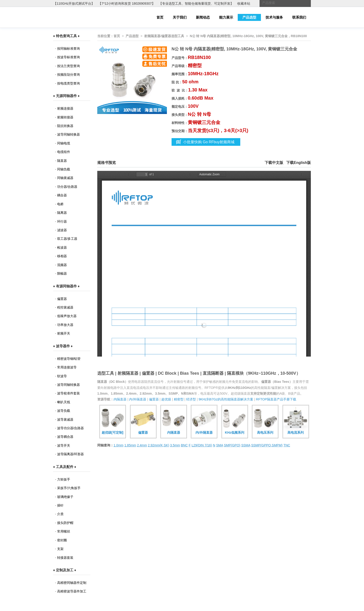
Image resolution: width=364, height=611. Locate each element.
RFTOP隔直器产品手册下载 (276, 399)
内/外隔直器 (138, 399)
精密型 (179, 399)
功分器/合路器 (67, 187)
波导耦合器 (65, 437)
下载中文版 (274, 163)
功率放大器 (65, 325)
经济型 (191, 399)
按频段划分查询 (68, 75)
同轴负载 (64, 169)
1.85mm (130, 445)
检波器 (62, 247)
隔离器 (62, 213)
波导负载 (64, 411)
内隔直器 (120, 399)
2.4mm (142, 445)
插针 (60, 505)
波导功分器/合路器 (71, 428)
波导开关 (64, 445)
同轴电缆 (64, 143)
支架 (60, 549)
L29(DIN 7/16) (202, 445)
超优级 (166, 399)
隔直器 (62, 161)
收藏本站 (244, 3)
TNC (287, 445)
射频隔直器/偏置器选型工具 (164, 36)
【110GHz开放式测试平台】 (74, 3)
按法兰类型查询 (68, 66)
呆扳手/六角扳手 (69, 488)
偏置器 (62, 299)
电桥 (60, 204)
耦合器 (62, 195)
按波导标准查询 (68, 57)
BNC (184, 445)
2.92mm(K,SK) (159, 445)
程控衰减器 (65, 307)
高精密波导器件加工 (72, 591)
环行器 (62, 221)
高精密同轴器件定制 (72, 583)
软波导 (62, 376)
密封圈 (62, 540)
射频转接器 (65, 117)
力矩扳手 (64, 479)
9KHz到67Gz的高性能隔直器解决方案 (226, 399)
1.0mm (119, 445)
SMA (220, 445)
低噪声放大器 (67, 316)
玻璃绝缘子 (65, 497)
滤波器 (62, 230)
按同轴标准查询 (68, 49)
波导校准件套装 (68, 393)
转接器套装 (65, 558)
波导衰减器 (65, 419)
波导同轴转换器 (68, 134)
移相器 (62, 256)
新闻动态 (203, 17)
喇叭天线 (64, 402)
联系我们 (299, 17)
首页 (160, 17)
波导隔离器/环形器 (71, 454)
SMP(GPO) (232, 445)
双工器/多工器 (67, 239)
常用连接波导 (67, 367)
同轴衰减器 (65, 178)
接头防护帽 (65, 523)
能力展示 (226, 17)
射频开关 (64, 333)
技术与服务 (274, 17)
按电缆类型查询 (68, 83)
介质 (60, 514)
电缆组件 (64, 152)
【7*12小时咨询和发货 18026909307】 (127, 3)
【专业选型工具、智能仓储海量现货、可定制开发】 (196, 3)
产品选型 (249, 17)
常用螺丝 (64, 531)
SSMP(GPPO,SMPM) (267, 445)
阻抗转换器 (65, 126)
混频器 (62, 265)
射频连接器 (65, 108)
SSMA (246, 445)
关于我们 (180, 17)
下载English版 (299, 163)
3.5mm (175, 445)
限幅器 (62, 273)
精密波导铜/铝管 (69, 359)
